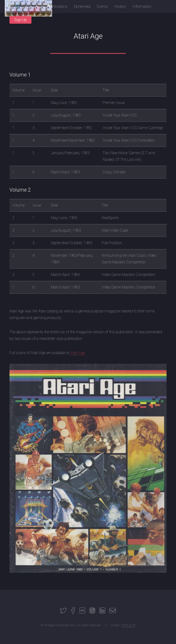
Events (102, 7)
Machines (33, 7)
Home (14, 7)
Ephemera (82, 7)
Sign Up (20, 20)
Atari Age (77, 353)
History (120, 7)
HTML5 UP (128, 625)
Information (142, 7)
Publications (58, 7)
